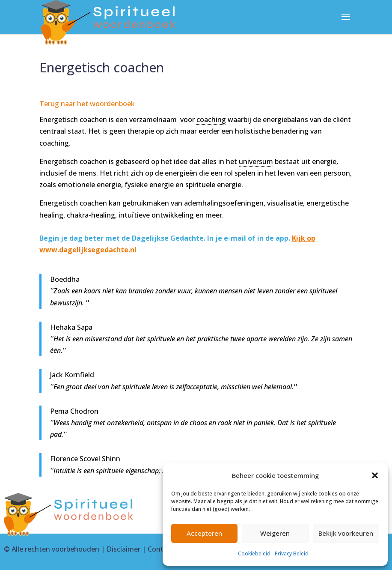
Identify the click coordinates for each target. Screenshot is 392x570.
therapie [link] (141, 131)
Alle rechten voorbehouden (55, 549)
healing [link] (51, 215)
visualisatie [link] (285, 203)
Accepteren (204, 533)
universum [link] (256, 161)
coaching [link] (211, 119)
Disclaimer (123, 549)
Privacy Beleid (292, 554)
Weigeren (275, 533)
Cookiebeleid (254, 554)
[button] (375, 475)
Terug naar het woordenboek (87, 104)
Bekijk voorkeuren (346, 533)
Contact (161, 549)
